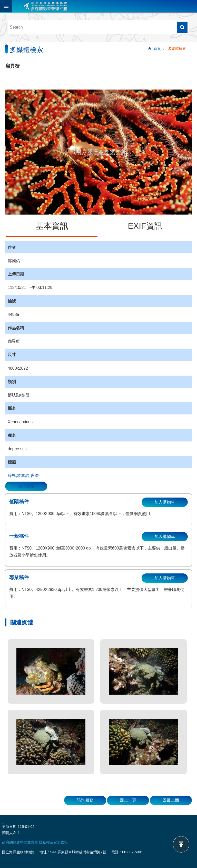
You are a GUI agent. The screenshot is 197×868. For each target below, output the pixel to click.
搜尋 (182, 27)
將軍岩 (23, 476)
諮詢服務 (85, 800)
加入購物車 (165, 502)
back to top (181, 844)
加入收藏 (26, 486)
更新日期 (9, 827)
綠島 (12, 476)
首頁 (157, 49)
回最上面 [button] (171, 800)
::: (7, 44)
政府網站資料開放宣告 (20, 842)
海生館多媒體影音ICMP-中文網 (46, 6)
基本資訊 (52, 226)
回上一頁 (128, 800)
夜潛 (35, 476)
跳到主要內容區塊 (3, 3)
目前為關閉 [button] (6, 6)
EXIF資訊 (145, 226)
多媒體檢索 (177, 49)
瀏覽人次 (9, 833)
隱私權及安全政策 (53, 842)
